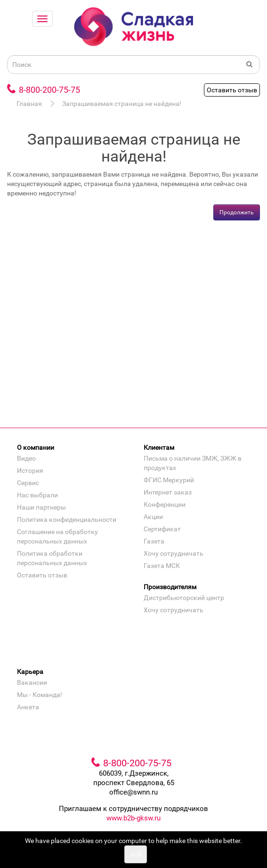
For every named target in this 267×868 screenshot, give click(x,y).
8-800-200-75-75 (49, 90)
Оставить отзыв (232, 90)
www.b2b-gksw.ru (133, 818)
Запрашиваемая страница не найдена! (122, 104)
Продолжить (237, 212)
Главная (29, 104)
